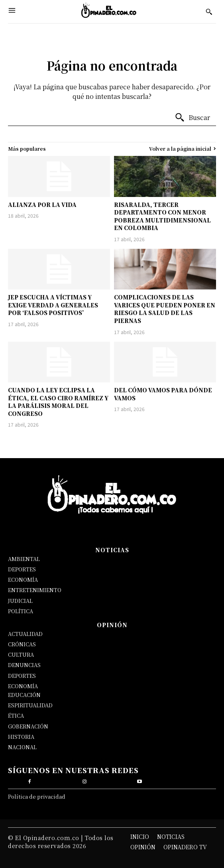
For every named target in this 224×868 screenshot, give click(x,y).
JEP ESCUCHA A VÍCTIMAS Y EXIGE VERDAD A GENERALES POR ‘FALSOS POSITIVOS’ (53, 305)
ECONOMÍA (23, 580)
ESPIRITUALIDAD (30, 705)
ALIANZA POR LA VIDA (42, 205)
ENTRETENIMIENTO (35, 590)
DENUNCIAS (24, 665)
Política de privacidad (37, 796)
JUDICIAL (20, 601)
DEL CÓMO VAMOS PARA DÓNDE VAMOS (163, 394)
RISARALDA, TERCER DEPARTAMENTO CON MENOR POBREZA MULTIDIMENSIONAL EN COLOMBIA (162, 216)
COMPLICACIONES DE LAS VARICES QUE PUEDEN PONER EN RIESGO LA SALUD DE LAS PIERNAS (165, 309)
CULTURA (21, 654)
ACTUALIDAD (25, 634)
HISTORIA (21, 737)
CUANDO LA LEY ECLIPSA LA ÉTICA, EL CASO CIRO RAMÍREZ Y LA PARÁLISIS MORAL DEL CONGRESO (58, 402)
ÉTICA (16, 715)
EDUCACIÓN (24, 695)
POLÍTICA (21, 611)
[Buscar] (192, 118)
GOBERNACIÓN (28, 726)
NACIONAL (22, 747)
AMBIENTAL (24, 559)
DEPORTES (22, 569)
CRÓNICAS (22, 644)
